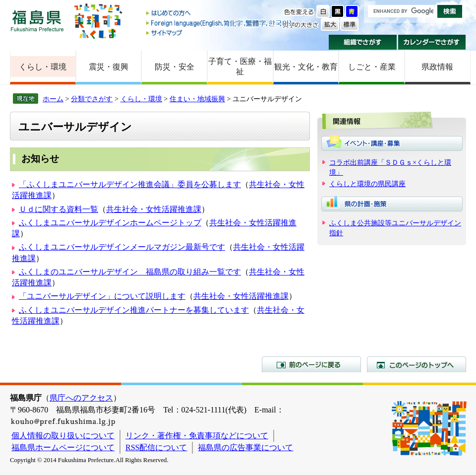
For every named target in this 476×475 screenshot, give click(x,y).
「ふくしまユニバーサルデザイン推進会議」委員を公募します (130, 184)
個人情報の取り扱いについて (63, 436)
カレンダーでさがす (432, 42)
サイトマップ (220, 33)
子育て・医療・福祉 (240, 67)
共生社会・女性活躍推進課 (154, 209)
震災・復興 (109, 67)
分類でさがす (92, 99)
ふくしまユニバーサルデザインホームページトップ (110, 223)
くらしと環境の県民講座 (367, 184)
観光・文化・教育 (306, 67)
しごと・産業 (372, 67)
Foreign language (220, 23)
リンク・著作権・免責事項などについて (197, 436)
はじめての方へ (220, 14)
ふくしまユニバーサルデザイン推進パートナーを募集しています (134, 310)
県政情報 (437, 67)
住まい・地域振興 (197, 99)
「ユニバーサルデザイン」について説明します (102, 296)
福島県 (37, 21)
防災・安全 (175, 67)
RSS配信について (156, 447)
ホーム (53, 99)
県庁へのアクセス (81, 398)
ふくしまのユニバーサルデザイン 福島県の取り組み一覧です (130, 272)
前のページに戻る (311, 364)
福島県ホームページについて (63, 447)
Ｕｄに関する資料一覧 (59, 209)
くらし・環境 (43, 67)
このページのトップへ (416, 364)
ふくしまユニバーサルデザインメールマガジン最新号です (122, 247)
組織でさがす (363, 42)
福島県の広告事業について (245, 447)
